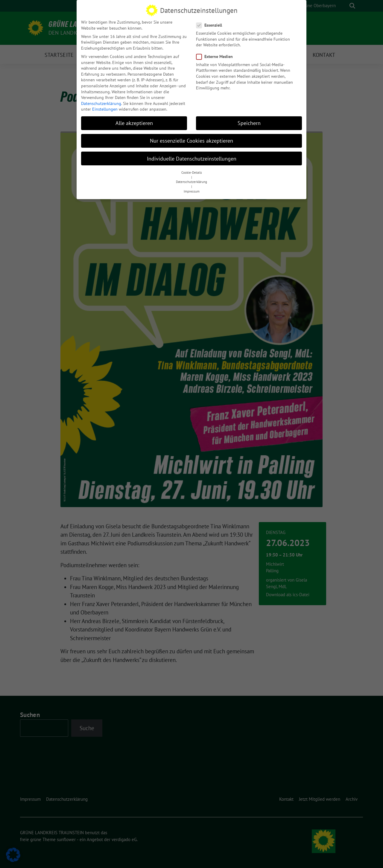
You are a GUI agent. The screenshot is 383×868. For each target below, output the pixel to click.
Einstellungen (105, 108)
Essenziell (211, 24)
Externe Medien (216, 55)
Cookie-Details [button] (192, 171)
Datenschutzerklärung (101, 102)
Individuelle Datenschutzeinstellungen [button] (192, 157)
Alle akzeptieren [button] (134, 122)
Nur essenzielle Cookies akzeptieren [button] (191, 140)
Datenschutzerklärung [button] (191, 181)
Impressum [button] (192, 190)
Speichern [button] (249, 122)
